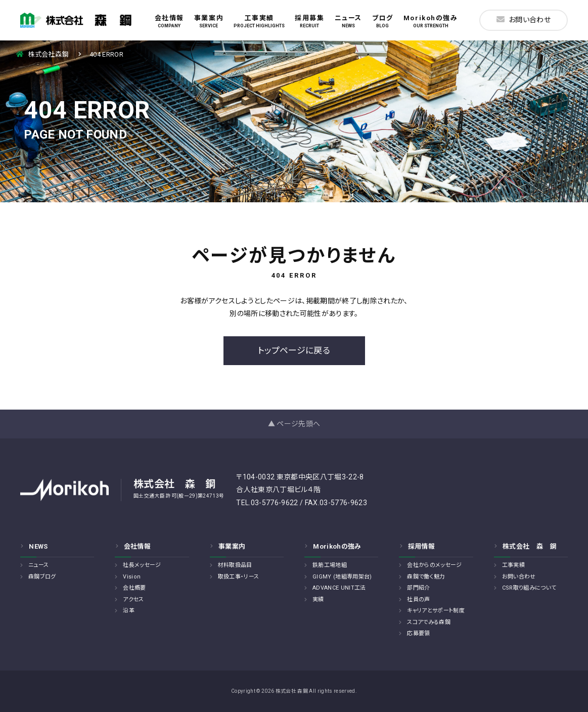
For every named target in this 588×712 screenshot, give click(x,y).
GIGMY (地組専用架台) (342, 577)
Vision (132, 577)
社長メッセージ (142, 565)
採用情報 (421, 546)
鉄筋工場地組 (330, 565)
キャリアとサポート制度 (436, 611)
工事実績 (259, 21)
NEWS (38, 546)
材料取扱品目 (235, 565)
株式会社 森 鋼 (530, 546)
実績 (318, 599)
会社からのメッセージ (434, 565)
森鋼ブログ (42, 577)
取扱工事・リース (239, 577)
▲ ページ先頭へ (294, 424)
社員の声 (418, 599)
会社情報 (169, 21)
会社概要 (134, 588)
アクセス (133, 599)
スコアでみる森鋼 (429, 622)
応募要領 (418, 633)
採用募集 (309, 21)
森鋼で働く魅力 (426, 577)
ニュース (348, 21)
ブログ (383, 21)
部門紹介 (418, 588)
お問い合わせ (524, 19)
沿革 (129, 611)
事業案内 (209, 21)
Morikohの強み (431, 21)
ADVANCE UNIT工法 (339, 588)
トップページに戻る (294, 350)
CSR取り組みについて (529, 588)
